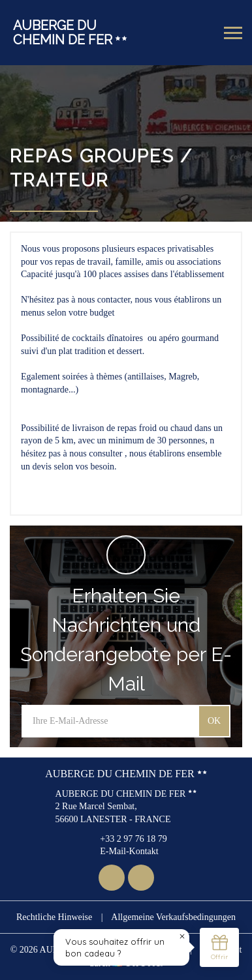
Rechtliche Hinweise (54, 917)
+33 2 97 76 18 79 (126, 839)
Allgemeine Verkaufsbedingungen (173, 917)
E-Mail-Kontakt (121, 852)
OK (214, 721)
